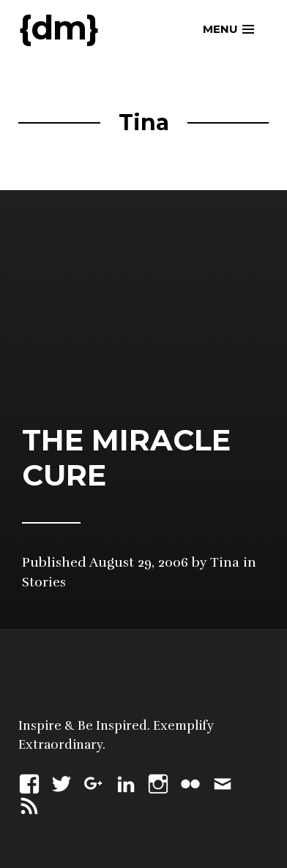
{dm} (59, 27)
